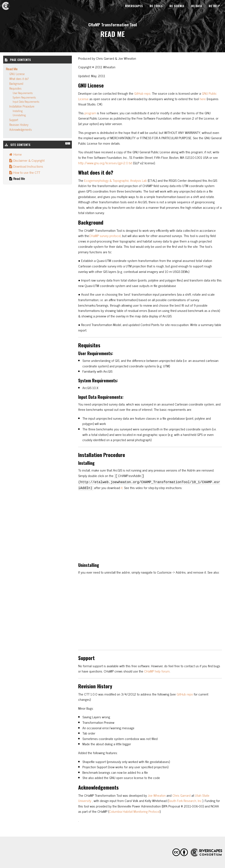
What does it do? (19, 79)
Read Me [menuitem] (17, 178)
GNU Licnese (17, 74)
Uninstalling (19, 115)
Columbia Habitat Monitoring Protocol (134, 811)
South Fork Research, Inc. (185, 801)
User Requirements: (23, 93)
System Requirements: (24, 97)
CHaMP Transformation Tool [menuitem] (6, 6)
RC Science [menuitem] (177, 6)
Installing (18, 111)
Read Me (12, 69)
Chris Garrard (181, 795)
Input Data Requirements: (26, 102)
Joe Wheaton (157, 795)
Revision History (19, 125)
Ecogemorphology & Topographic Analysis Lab (115, 180)
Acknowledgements (21, 129)
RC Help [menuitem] (214, 6)
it (122, 488)
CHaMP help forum (157, 671)
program (90, 113)
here (203, 99)
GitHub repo (142, 93)
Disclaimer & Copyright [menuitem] (27, 160)
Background (16, 84)
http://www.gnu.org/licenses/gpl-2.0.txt (105, 163)
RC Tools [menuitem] (156, 6)
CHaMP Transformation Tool (113, 25)
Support (14, 120)
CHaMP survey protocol (105, 236)
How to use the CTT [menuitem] (25, 172)
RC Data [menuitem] (197, 6)
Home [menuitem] (16, 154)
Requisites (15, 88)
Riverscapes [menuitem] (134, 6)
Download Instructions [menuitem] (26, 166)
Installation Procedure (22, 106)
